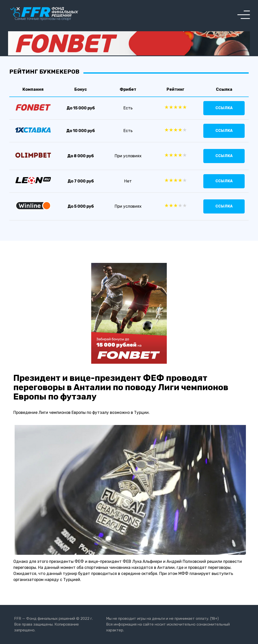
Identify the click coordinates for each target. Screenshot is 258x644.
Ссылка (224, 108)
